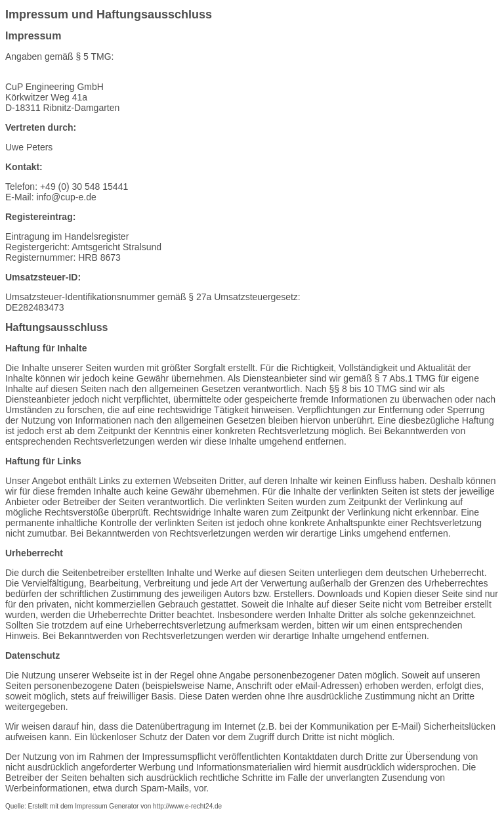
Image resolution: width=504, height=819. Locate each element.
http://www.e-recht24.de (187, 806)
